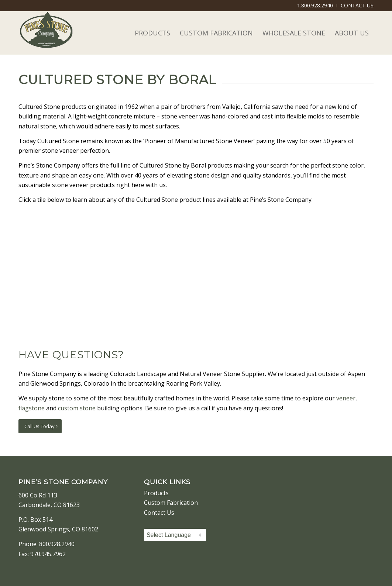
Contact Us (159, 513)
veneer (346, 398)
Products (156, 493)
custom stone (77, 408)
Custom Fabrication (171, 503)
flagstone (32, 408)
